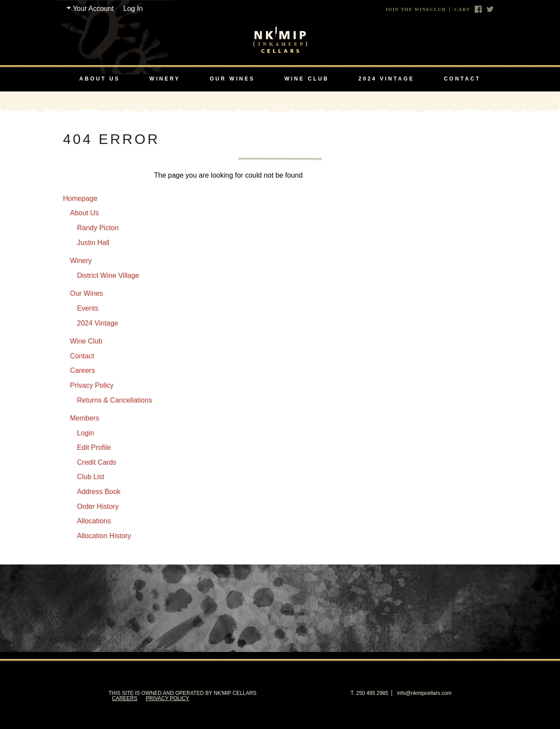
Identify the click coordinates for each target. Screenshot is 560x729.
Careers (82, 370)
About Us (100, 79)
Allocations (94, 521)
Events (88, 308)
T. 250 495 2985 (369, 693)
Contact (462, 79)
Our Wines (232, 79)
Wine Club (307, 79)
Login (86, 433)
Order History (98, 506)
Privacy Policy (92, 385)
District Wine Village (108, 275)
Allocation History (104, 536)
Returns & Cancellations (115, 400)
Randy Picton (98, 228)
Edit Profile (94, 447)
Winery (165, 79)
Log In (133, 9)
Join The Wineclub (416, 9)
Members (85, 418)
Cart (462, 9)
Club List (91, 477)
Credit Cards (97, 462)
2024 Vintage (386, 79)
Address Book (99, 492)
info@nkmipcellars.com (424, 693)
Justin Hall (93, 243)
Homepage (80, 198)
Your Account (93, 9)
